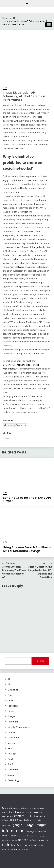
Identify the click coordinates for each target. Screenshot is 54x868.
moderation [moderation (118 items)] (41, 831)
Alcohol (7, 255)
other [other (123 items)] (13, 836)
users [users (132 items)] (27, 845)
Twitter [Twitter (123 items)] (20, 845)
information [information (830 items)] (13, 831)
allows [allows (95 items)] (33, 808)
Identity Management (19, 727)
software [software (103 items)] (34, 840)
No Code (12, 754)
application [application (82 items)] (41, 808)
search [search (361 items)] (23, 840)
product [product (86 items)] (25, 836)
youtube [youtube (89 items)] (25, 850)
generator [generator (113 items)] (7, 825)
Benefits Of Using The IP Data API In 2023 (27, 499)
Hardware (13, 722)
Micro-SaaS (14, 738)
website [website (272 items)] (8, 849)
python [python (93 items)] (45, 836)
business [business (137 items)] (19, 812)
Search (40, 661)
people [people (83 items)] (19, 836)
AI (9, 679)
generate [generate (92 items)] (37, 820)
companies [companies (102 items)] (37, 812)
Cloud (10, 695)
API (5, 87)
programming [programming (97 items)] (35, 836)
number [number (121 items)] (6, 836)
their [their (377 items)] (6, 845)
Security (12, 775)
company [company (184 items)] (7, 816)
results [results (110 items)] (14, 840)
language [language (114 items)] (30, 831)
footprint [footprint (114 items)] (28, 820)
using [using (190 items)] (34, 845)
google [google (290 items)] (17, 825)
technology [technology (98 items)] (43, 840)
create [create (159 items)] (29, 816)
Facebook (13, 706)
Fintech (11, 711)
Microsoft (12, 743)
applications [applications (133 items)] (8, 812)
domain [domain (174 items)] (14, 820)
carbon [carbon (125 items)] (28, 812)
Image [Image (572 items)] (29, 824)
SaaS (10, 764)
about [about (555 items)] (7, 807)
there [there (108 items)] (13, 845)
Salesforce (13, 770)
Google (11, 716)
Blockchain (13, 690)
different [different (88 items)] (5, 820)
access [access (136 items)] (17, 808)
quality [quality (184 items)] (6, 840)
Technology (14, 780)
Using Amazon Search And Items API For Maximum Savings (27, 549)
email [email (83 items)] (21, 820)
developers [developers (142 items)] (39, 816)
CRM (10, 700)
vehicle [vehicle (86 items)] (41, 845)
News (11, 748)
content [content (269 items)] (19, 816)
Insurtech (12, 732)
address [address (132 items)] (25, 808)
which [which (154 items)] (17, 849)
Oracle (11, 759)
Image (35, 247)
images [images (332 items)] (41, 825)
